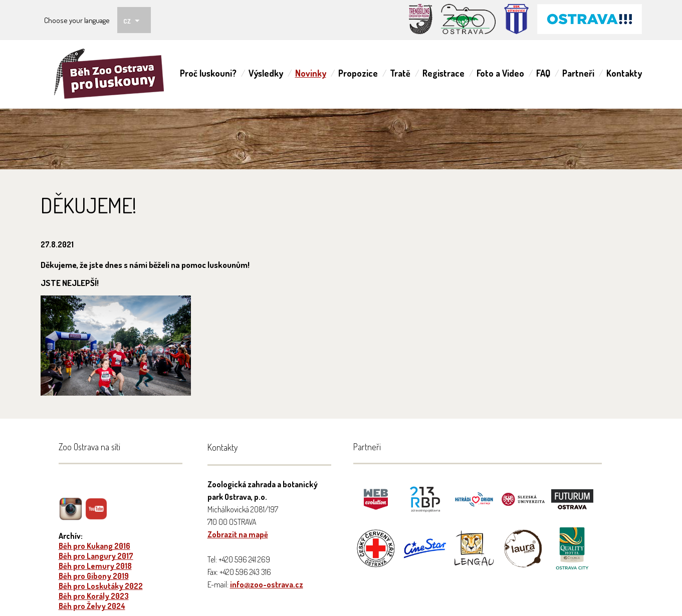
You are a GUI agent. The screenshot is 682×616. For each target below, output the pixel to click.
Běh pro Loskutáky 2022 (101, 586)
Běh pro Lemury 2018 (95, 566)
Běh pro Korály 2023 (94, 596)
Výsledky (266, 73)
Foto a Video (500, 73)
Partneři (578, 73)
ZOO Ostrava (112, 74)
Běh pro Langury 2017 (96, 556)
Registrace (443, 73)
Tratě (400, 73)
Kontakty (624, 73)
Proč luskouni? (208, 73)
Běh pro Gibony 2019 (94, 576)
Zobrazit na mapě (238, 534)
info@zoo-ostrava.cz (267, 584)
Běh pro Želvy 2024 (92, 606)
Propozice (358, 73)
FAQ (543, 73)
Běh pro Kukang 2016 (94, 546)
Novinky (311, 73)
